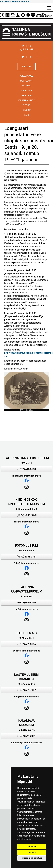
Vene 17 (26, 463)
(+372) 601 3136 (27, 644)
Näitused (27, 86)
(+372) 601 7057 (27, 690)
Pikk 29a (27, 67)
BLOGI (27, 115)
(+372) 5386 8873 (27, 515)
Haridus (27, 95)
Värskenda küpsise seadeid (15, 1)
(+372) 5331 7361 (27, 557)
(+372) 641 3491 (27, 736)
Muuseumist (27, 81)
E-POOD (26, 105)
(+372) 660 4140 (27, 603)
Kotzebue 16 (26, 730)
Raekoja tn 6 (26, 551)
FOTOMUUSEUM (26, 546)
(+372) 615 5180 (27, 469)
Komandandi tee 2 (26, 509)
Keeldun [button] (32, 852)
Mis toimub (27, 91)
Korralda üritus (27, 100)
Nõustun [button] (32, 846)
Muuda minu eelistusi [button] (32, 858)
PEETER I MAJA (27, 633)
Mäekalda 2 (27, 638)
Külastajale (26, 76)
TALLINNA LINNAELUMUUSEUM (26, 458)
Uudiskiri (27, 110)
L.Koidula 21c (26, 684)
